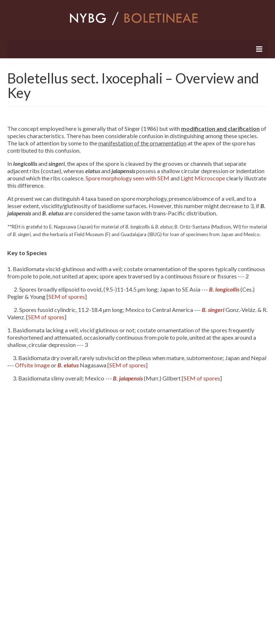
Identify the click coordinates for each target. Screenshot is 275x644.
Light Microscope (203, 178)
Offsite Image (32, 365)
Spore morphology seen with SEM (127, 178)
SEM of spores (67, 296)
